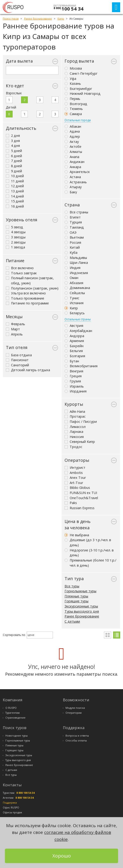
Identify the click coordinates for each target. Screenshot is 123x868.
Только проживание (25, 298)
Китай (72, 247)
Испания (74, 303)
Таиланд (74, 227)
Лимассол (75, 427)
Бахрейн (74, 346)
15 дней (15, 201)
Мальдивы (76, 258)
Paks (71, 503)
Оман (71, 278)
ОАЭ (71, 232)
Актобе (73, 146)
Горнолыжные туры (80, 591)
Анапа (72, 157)
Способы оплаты (76, 741)
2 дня (13, 136)
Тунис (72, 298)
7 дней (14, 161)
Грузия (73, 381)
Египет (73, 217)
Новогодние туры (16, 736)
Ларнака (74, 432)
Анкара (73, 167)
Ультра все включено (26, 293)
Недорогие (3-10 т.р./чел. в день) (89, 553)
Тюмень (74, 109)
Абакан (73, 126)
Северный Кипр (80, 442)
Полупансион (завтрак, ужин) (32, 288)
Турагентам (13, 713)
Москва (73, 68)
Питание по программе (27, 303)
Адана (72, 131)
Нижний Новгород (83, 94)
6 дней (14, 156)
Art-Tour (74, 483)
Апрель (14, 334)
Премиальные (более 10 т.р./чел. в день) (90, 563)
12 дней (15, 186)
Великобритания (81, 366)
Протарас (75, 416)
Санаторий (17, 365)
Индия (72, 268)
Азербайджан (78, 331)
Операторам (74, 713)
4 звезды (16, 232)
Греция (73, 376)
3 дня (13, 141)
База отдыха (19, 355)
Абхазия (74, 283)
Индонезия (76, 273)
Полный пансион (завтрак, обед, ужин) (30, 281)
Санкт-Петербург (81, 73)
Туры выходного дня (82, 611)
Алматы (73, 152)
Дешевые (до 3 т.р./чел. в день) (88, 542)
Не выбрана (77, 535)
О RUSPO (11, 708)
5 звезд (14, 227)
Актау (72, 142)
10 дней (15, 176)
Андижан (74, 162)
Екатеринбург (78, 89)
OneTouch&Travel (81, 498)
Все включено (20, 268)
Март (13, 329)
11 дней (15, 181)
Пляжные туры (76, 596)
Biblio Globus (77, 488)
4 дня (13, 146)
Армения (74, 341)
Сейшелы (75, 293)
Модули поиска (75, 708)
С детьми (72, 621)
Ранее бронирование (82, 616)
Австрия (74, 326)
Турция (73, 222)
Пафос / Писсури (81, 422)
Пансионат (17, 360)
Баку (71, 192)
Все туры (72, 586)
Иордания (76, 391)
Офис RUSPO (11, 808)
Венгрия (74, 371)
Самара (73, 114)
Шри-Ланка (76, 263)
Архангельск (77, 172)
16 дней (15, 206)
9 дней (14, 171)
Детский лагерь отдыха (28, 370)
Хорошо (62, 856)
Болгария (75, 356)
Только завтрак (21, 273)
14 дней (15, 196)
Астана (73, 177)
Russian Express (80, 508)
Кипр (71, 308)
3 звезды (16, 237)
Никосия (74, 437)
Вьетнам (74, 237)
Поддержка (10, 803)
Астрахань (76, 182)
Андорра (74, 336)
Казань (73, 83)
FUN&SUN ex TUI (81, 493)
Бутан (72, 361)
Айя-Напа (75, 411)
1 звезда (15, 247)
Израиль (74, 386)
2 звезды (16, 242)
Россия (73, 242)
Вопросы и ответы (77, 736)
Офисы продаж (12, 812)
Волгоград (76, 104)
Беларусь (75, 313)
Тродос (73, 447)
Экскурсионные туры (81, 606)
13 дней (15, 191)
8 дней (14, 166)
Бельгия (74, 351)
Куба (71, 252)
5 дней (14, 151)
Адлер (72, 136)
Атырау (73, 187)
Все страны (76, 212)
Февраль (15, 324)
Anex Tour (75, 478)
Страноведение (15, 718)
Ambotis (74, 473)
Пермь (72, 99)
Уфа (70, 79)
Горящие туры (76, 601)
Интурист (75, 468)
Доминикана (77, 288)
